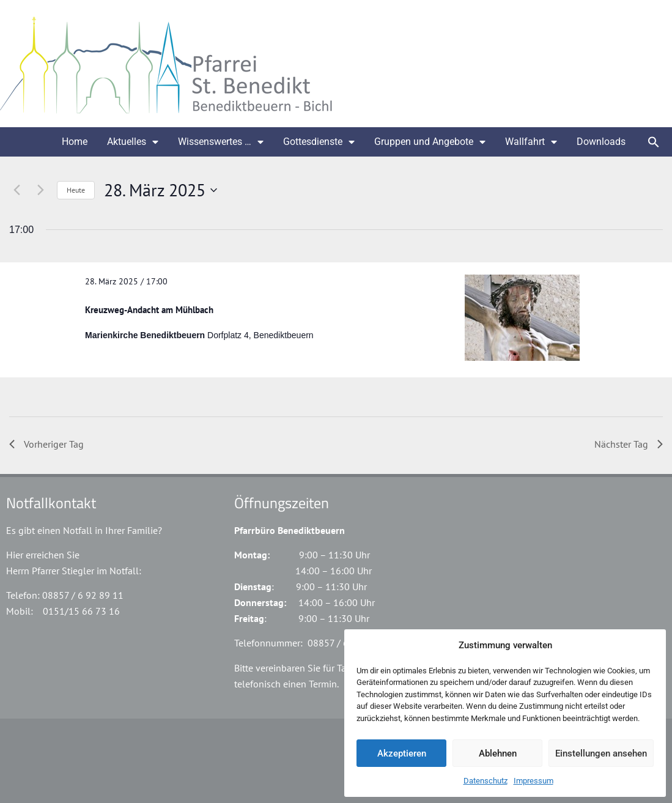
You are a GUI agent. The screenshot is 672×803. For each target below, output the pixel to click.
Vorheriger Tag (46, 444)
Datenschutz (486, 781)
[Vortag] (17, 190)
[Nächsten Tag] (40, 190)
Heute (76, 190)
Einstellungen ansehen (601, 753)
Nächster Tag (629, 444)
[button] (654, 142)
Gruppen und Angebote (430, 142)
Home (75, 142)
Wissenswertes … (221, 142)
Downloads (601, 142)
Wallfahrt (531, 142)
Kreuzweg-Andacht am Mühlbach (149, 310)
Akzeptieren (402, 753)
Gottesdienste (319, 142)
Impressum (534, 781)
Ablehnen (498, 753)
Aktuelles (133, 142)
